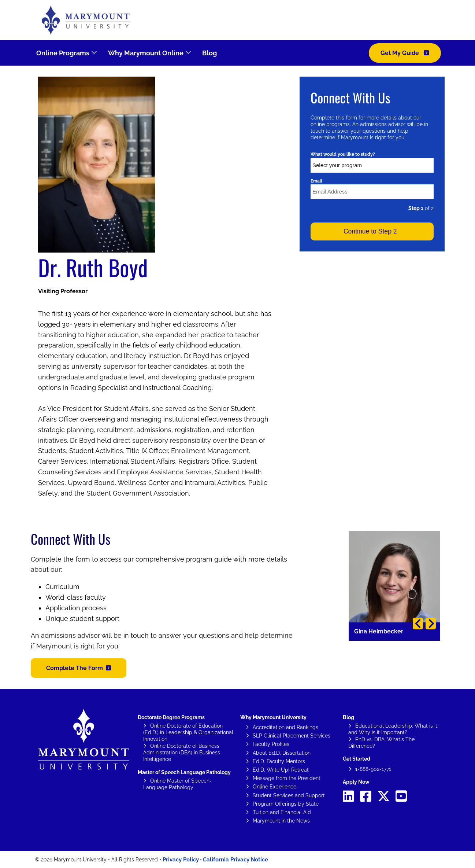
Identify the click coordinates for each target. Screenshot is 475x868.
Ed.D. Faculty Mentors (279, 761)
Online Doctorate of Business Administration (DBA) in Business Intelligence (182, 753)
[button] (79, 668)
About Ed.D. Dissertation (282, 753)
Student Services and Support (289, 795)
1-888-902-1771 (373, 769)
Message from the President (287, 778)
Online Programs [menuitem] (63, 53)
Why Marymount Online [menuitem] (146, 53)
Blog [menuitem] (209, 53)
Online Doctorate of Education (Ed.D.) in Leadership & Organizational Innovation (188, 732)
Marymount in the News (281, 821)
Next (431, 624)
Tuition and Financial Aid (282, 812)
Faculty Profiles (271, 744)
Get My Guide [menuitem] (400, 53)
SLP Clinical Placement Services (292, 736)
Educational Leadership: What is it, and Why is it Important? (393, 729)
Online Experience (274, 787)
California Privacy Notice (235, 860)
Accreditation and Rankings (285, 727)
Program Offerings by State (286, 804)
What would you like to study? (343, 154)
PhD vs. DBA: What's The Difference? (381, 743)
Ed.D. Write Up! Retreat (281, 770)
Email (316, 181)
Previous (418, 624)
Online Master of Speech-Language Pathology (177, 784)
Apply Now (356, 782)
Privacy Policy (181, 860)
